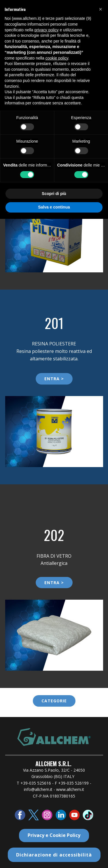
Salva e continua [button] (54, 207)
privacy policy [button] (47, 30)
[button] (101, 9)
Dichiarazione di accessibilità (54, 855)
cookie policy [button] (57, 58)
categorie (54, 701)
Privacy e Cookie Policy (54, 835)
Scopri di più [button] (54, 194)
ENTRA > (54, 379)
